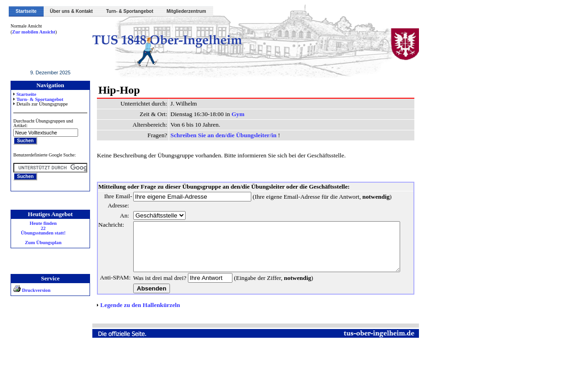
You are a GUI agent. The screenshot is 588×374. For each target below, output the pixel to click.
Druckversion (32, 290)
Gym (238, 114)
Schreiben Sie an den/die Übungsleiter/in (224, 135)
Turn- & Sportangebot (130, 11)
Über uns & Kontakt (71, 11)
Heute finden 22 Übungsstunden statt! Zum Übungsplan (43, 233)
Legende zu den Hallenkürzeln (140, 332)
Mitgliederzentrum (187, 11)
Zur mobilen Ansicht (34, 32)
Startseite (26, 11)
